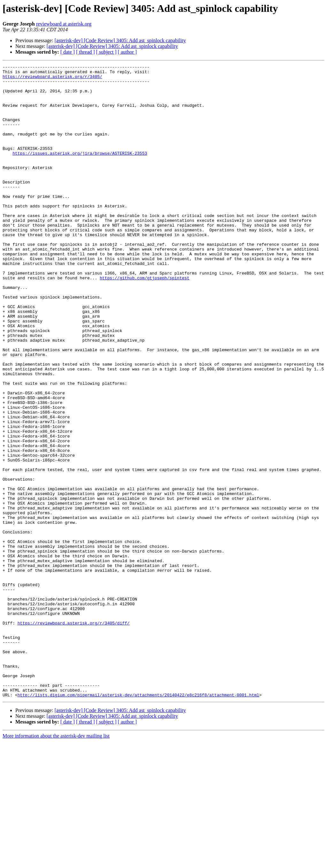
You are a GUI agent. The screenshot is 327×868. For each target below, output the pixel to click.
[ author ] (127, 52)
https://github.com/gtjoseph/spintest (144, 321)
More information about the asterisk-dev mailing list (56, 862)
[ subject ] (106, 52)
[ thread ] (85, 52)
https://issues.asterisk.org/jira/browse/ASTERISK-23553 (80, 171)
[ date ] (68, 52)
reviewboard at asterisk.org (64, 24)
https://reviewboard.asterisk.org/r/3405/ (52, 79)
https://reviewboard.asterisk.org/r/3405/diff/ (74, 735)
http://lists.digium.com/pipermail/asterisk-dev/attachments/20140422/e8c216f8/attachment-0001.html (138, 821)
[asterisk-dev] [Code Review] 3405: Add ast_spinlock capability (120, 40)
